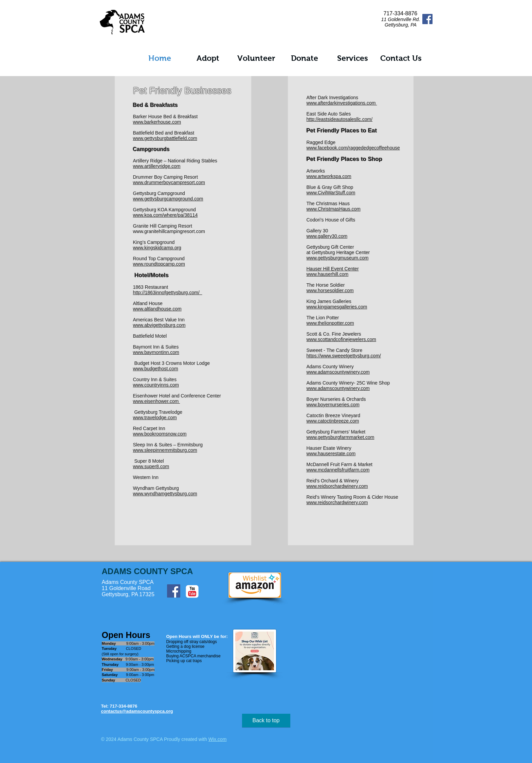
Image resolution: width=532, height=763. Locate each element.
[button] (208, 58)
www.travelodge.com (155, 418)
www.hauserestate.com (331, 454)
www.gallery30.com (327, 236)
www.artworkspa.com (329, 176)
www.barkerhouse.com (157, 122)
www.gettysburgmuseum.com (338, 258)
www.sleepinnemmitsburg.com (165, 450)
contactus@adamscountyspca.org (137, 711)
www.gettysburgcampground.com (168, 199)
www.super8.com (151, 466)
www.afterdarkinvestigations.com (342, 103)
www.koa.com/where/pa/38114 (166, 215)
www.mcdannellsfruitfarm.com (338, 470)
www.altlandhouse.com (157, 309)
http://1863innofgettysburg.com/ (168, 292)
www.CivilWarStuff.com (331, 193)
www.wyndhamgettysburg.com (165, 494)
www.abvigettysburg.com (159, 325)
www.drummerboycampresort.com (169, 182)
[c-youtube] (192, 591)
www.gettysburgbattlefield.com (165, 138)
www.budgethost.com (156, 369)
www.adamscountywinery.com (338, 372)
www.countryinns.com (156, 385)
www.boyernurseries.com (333, 405)
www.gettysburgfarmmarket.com (341, 437)
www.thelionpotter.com (330, 323)
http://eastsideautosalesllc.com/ (340, 119)
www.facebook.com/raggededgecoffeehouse (353, 148)
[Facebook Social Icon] (427, 19)
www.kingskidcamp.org (157, 248)
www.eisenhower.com (157, 401)
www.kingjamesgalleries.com (337, 307)
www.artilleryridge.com (157, 166)
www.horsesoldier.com (330, 290)
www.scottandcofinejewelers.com (341, 339)
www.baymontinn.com (156, 352)
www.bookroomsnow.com (160, 434)
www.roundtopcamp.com (159, 264)
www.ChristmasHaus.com (334, 209)
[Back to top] (266, 721)
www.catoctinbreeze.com (333, 421)
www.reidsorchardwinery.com (337, 486)
